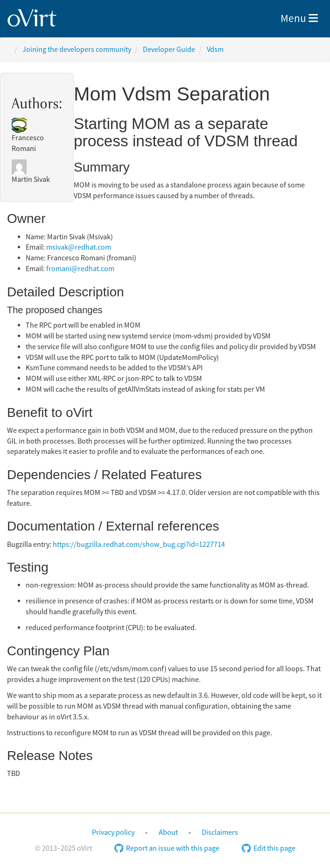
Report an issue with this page (167, 848)
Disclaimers (220, 832)
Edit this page (269, 848)
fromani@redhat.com (80, 269)
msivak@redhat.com (79, 247)
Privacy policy (113, 832)
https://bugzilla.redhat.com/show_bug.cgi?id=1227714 (139, 545)
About (168, 832)
